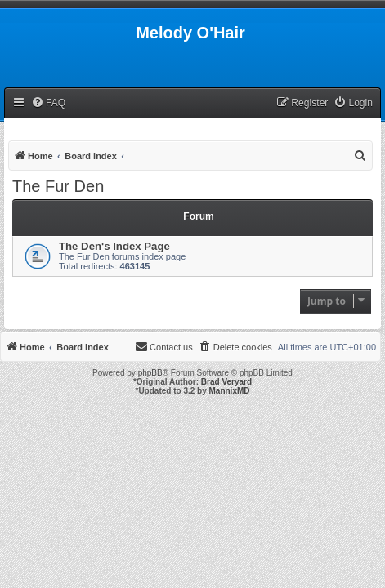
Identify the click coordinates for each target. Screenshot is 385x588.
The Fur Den (58, 186)
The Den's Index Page (114, 246)
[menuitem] (48, 103)
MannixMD (230, 391)
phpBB (150, 373)
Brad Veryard (226, 382)
